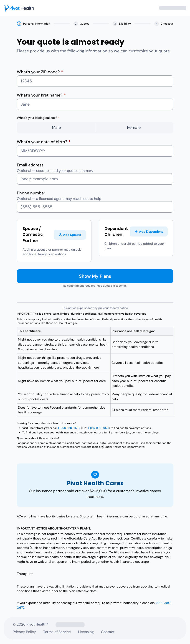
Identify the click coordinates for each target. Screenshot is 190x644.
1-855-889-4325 (98, 428)
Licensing (86, 632)
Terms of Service (57, 632)
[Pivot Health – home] (19, 8)
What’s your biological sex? (38, 118)
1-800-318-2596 (69, 428)
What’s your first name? (41, 95)
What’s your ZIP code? (40, 72)
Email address (30, 165)
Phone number (31, 193)
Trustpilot (25, 574)
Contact (108, 632)
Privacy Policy (24, 632)
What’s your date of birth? (44, 142)
